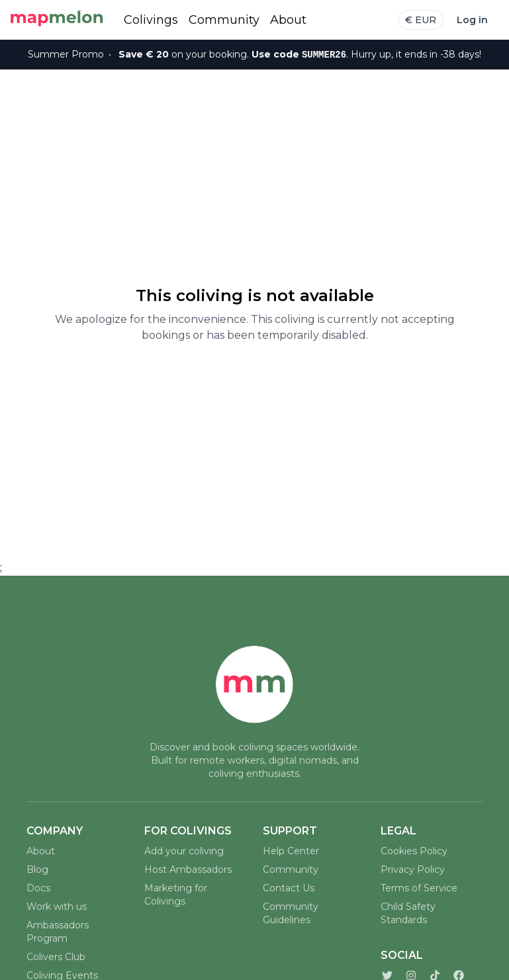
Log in (472, 20)
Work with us (57, 907)
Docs (38, 888)
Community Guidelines (291, 913)
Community (224, 20)
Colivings (151, 20)
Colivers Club (56, 957)
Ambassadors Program (58, 932)
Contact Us (289, 888)
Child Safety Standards (408, 913)
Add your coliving (184, 851)
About (288, 20)
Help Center (291, 851)
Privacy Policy (413, 869)
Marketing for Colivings (176, 895)
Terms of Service (419, 888)
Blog (37, 869)
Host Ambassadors (188, 869)
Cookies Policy (414, 851)
